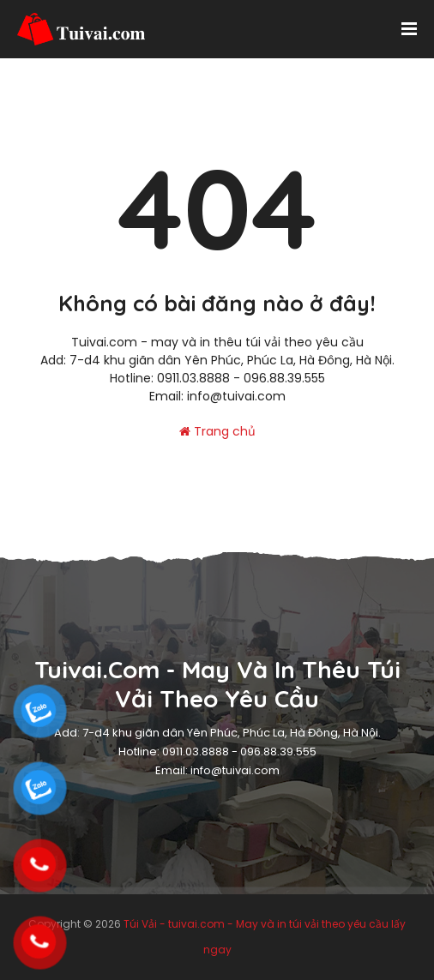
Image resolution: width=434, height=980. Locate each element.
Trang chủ (217, 431)
